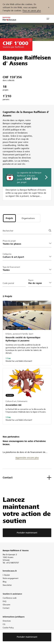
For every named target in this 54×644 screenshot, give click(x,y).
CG (4, 624)
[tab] (9, 218)
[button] (48, 19)
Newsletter (7, 585)
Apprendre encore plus (27, 458)
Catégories (7, 254)
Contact (6, 608)
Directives (7, 621)
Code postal (8, 283)
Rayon (31, 280)
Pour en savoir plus (32, 11)
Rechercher (8, 231)
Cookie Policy (8, 628)
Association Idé (13, 405)
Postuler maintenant (27, 533)
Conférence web (10, 598)
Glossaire (6, 605)
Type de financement (11, 267)
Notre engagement (11, 578)
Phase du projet (9, 241)
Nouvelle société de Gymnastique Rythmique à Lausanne (23, 339)
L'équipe (6, 575)
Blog (5, 582)
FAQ (5, 601)
